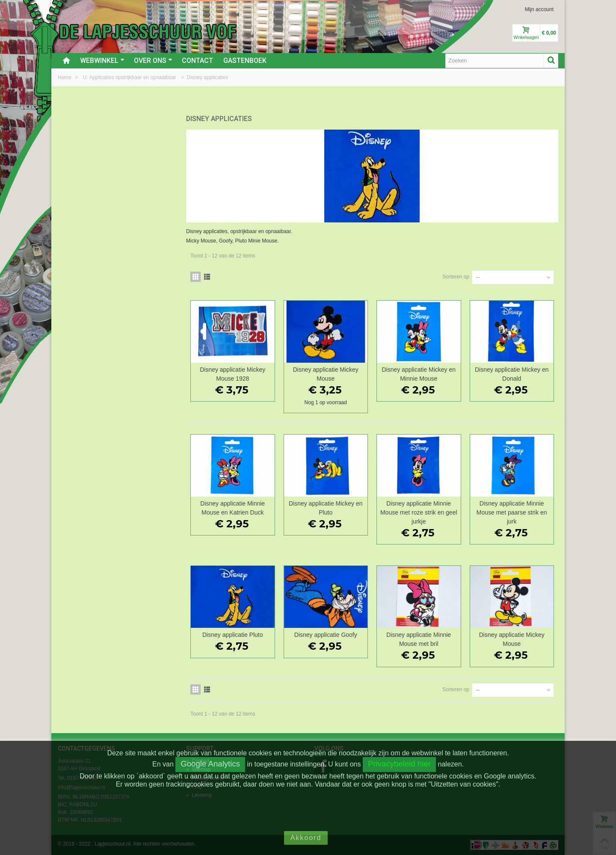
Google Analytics (210, 764)
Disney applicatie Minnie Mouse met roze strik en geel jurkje (419, 512)
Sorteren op (456, 277)
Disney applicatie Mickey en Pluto (326, 508)
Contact (197, 61)
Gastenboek (245, 61)
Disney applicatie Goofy (326, 635)
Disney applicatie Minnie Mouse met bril (419, 639)
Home (65, 77)
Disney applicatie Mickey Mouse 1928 (232, 374)
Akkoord (306, 838)
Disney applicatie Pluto (232, 635)
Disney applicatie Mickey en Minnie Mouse (419, 374)
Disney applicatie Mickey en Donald (512, 374)
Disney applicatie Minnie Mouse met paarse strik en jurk (512, 512)
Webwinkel (102, 61)
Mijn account (539, 9)
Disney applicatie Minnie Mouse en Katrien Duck (232, 508)
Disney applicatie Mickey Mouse (326, 374)
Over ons (153, 61)
